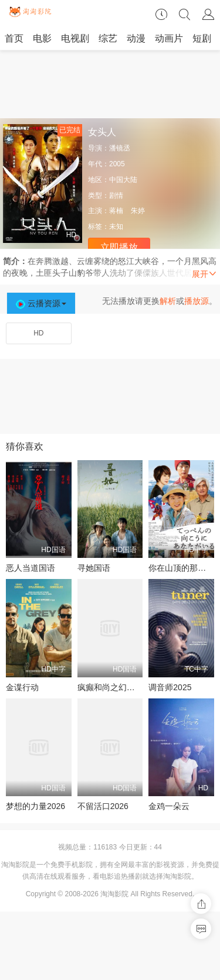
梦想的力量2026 (35, 806)
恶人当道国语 (31, 568)
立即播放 (119, 247)
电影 (42, 38)
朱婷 (138, 211)
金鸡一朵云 (169, 806)
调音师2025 (170, 687)
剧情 (116, 196)
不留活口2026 (103, 806)
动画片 (169, 38)
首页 (14, 38)
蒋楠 (116, 211)
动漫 (136, 38)
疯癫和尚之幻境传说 (114, 687)
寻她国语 (94, 568)
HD (38, 333)
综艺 (108, 38)
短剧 (202, 38)
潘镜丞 (120, 148)
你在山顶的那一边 (181, 568)
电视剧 (75, 38)
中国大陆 (123, 180)
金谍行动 (22, 687)
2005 (117, 164)
